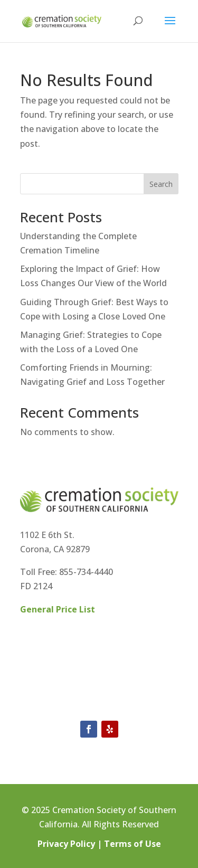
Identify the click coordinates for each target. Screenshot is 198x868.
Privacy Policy (66, 844)
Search (161, 184)
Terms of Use (133, 844)
